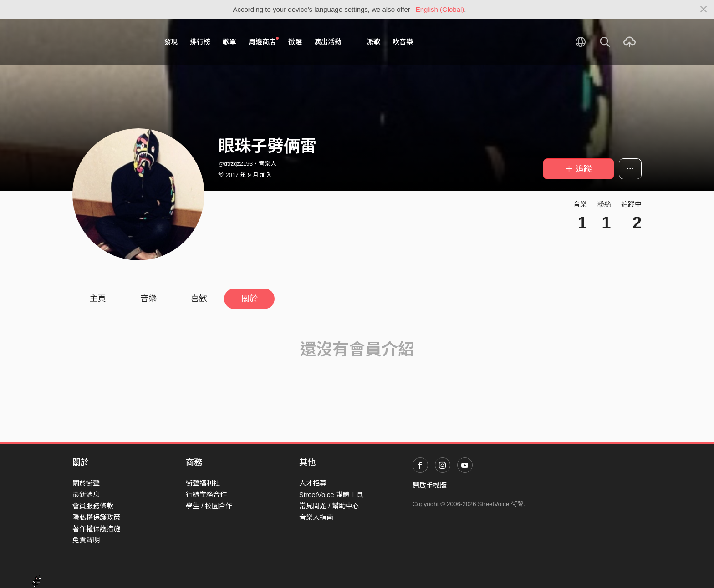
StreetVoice (110, 42)
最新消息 (86, 494)
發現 (171, 42)
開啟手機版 (430, 485)
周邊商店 (264, 41)
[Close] (704, 10)
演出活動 (328, 42)
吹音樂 (403, 42)
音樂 (148, 299)
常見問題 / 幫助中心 (329, 506)
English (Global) (440, 9)
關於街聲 (86, 483)
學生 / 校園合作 (209, 506)
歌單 (229, 42)
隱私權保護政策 (96, 517)
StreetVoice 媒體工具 (331, 494)
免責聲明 (86, 540)
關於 (250, 299)
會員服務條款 (93, 506)
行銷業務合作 (206, 494)
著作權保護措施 (96, 529)
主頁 (98, 299)
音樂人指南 (316, 517)
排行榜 (200, 42)
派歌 (373, 42)
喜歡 (199, 299)
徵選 (295, 42)
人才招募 (313, 483)
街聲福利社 (203, 483)
